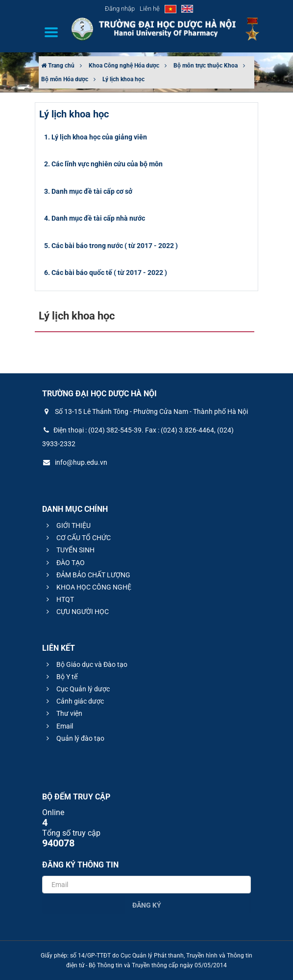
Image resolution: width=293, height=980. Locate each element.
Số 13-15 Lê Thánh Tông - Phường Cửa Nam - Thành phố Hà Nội (145, 411)
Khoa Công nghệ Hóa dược (124, 66)
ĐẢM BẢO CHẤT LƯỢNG (87, 575)
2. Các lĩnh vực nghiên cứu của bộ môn (103, 164)
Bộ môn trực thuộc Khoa (206, 66)
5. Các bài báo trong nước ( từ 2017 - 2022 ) (111, 246)
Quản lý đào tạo (74, 738)
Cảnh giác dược (74, 701)
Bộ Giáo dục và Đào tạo (85, 664)
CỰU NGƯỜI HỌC (76, 612)
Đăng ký (147, 905)
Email (58, 726)
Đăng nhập (120, 9)
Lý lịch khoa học (123, 79)
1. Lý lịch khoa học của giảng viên (96, 137)
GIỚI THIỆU (67, 525)
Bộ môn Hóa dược (65, 79)
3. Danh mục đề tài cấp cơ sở (88, 191)
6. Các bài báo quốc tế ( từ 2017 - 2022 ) (106, 273)
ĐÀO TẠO (64, 563)
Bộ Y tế (61, 677)
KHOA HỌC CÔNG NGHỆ (87, 587)
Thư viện (63, 713)
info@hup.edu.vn (75, 462)
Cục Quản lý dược (77, 689)
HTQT (59, 599)
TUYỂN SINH (69, 550)
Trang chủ (58, 66)
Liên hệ (150, 9)
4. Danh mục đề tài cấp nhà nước (95, 218)
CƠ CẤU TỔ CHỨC (77, 538)
